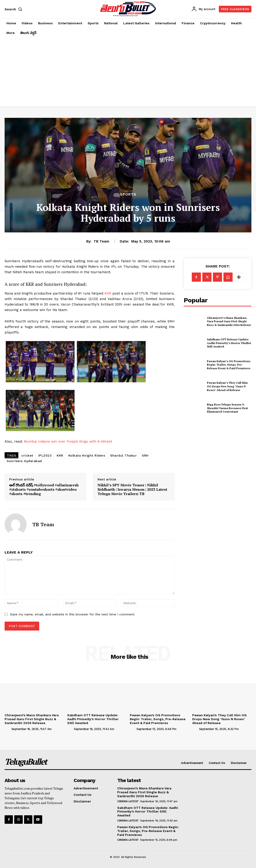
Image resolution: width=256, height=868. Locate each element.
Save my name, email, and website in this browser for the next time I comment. (73, 614)
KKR (107, 293)
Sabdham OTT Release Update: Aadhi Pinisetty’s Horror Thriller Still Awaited (229, 343)
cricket (27, 455)
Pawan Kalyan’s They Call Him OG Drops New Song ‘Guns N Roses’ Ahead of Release (227, 386)
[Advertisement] (128, 72)
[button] (14, 9)
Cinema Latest (128, 801)
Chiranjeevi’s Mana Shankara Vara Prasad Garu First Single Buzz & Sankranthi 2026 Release (229, 321)
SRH (145, 455)
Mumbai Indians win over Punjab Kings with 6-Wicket (68, 441)
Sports (128, 194)
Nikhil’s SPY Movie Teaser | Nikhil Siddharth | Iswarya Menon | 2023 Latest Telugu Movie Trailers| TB (132, 490)
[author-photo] (8, 729)
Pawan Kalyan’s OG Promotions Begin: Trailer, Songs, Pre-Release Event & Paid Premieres (229, 365)
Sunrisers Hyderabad (24, 461)
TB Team (101, 241)
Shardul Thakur (123, 455)
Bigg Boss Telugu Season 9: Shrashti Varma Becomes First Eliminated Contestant (227, 408)
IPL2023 (45, 455)
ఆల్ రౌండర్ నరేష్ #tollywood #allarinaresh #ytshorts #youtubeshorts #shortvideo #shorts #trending (44, 490)
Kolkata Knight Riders (87, 455)
